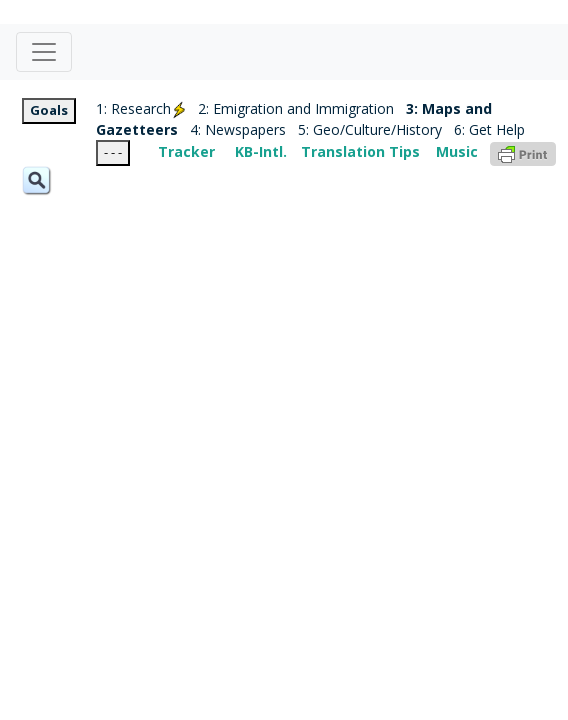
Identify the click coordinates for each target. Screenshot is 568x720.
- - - (113, 152)
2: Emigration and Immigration (296, 108)
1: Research (141, 108)
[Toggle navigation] (44, 52)
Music (457, 151)
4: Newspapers (238, 129)
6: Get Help (489, 129)
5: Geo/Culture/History (370, 129)
